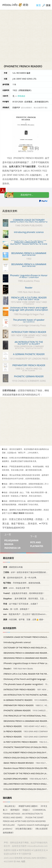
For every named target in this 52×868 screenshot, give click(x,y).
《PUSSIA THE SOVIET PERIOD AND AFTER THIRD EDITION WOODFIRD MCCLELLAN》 (24, 821)
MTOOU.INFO (30, 858)
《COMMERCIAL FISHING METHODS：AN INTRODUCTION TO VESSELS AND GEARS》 (24, 814)
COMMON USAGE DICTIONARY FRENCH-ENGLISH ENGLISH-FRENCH (29, 221)
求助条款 (21, 96)
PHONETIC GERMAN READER (29, 376)
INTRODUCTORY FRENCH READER (29, 332)
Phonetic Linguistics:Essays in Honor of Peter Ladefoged (29, 277)
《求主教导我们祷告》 (24, 829)
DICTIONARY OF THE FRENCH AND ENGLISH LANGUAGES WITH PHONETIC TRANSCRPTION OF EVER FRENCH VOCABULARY (29, 243)
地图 (23, 861)
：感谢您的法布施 (12, 567)
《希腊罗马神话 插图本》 (28, 806)
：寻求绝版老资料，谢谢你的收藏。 (22, 583)
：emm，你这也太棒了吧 (16, 588)
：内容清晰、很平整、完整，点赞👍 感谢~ (23, 619)
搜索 (48, 5)
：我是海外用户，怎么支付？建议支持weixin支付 (26, 614)
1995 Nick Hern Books (18, 669)
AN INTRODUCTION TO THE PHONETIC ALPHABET (29, 343)
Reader (29, 288)
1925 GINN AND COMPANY (25, 737)
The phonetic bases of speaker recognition (29, 321)
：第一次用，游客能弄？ (16, 609)
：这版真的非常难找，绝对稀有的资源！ (23, 593)
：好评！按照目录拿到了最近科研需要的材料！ (26, 572)
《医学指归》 (15, 810)
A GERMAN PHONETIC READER (29, 354)
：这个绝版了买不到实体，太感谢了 (20, 604)
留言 (39, 5)
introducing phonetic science (29, 232)
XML (18, 861)
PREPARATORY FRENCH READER (29, 365)
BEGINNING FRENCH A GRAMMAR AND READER (29, 254)
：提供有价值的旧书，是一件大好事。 (20, 578)
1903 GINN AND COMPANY (25, 732)
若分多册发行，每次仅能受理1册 (34, 108)
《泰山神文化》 (10, 806)
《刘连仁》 (26, 810)
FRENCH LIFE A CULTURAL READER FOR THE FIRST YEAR (29, 299)
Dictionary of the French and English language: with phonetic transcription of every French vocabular (29, 310)
